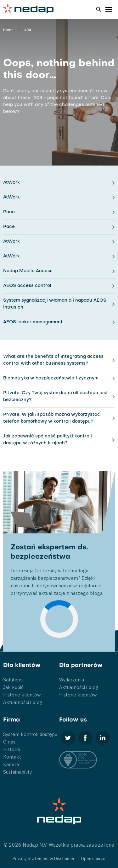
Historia (11, 749)
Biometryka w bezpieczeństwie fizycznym (51, 378)
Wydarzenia (72, 680)
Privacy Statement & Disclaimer (44, 859)
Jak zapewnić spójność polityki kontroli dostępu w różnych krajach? (48, 440)
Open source (93, 859)
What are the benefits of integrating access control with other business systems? (53, 360)
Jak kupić (13, 687)
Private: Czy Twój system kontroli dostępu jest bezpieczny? (56, 397)
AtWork (11, 183)
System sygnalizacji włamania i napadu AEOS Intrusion (55, 304)
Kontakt (12, 757)
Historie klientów (22, 695)
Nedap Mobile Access (28, 271)
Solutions (13, 680)
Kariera (11, 764)
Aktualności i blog (23, 702)
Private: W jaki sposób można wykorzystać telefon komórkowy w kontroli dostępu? (52, 418)
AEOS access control (27, 286)
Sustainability (17, 772)
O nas (9, 742)
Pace (9, 212)
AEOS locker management (33, 322)
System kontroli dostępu (30, 734)
